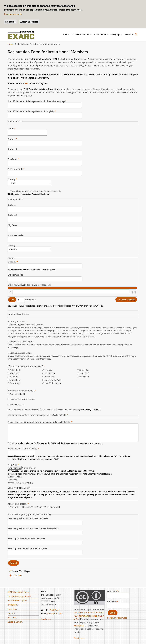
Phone (11, 129)
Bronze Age (15, 383)
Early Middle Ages (53, 380)
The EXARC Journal (80, 35)
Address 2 (12, 149)
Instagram (13, 605)
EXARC (128, 35)
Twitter (12, 613)
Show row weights (126, 300)
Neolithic (14, 377)
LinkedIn (13, 609)
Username (112, 591)
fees (26, 83)
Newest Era (85, 377)
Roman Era (50, 373)
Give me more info (13, 14)
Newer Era (84, 370)
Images (12, 464)
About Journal (100, 35)
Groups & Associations (21, 353)
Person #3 (41, 507)
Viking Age (49, 377)
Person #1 (15, 507)
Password (112, 602)
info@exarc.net (55, 613)
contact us (80, 626)
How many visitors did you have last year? (28, 518)
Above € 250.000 (18, 394)
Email (12, 262)
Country (11, 179)
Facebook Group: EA (18, 600)
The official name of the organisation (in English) (31, 111)
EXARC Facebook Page (19, 592)
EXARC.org (55, 610)
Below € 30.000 (17, 405)
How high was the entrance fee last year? (27, 548)
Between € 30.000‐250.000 (22, 399)
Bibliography (116, 35)
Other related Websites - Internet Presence (29, 285)
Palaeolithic (15, 370)
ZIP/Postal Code (15, 169)
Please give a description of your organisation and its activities (39, 422)
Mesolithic (15, 373)
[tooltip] (60, 191)
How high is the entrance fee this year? (26, 538)
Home (66, 35)
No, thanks (10, 22)
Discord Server (16, 622)
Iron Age (49, 370)
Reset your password (117, 618)
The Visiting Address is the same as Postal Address (35, 191)
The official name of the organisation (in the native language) (37, 101)
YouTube (13, 618)
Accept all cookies (29, 22)
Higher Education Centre (21, 342)
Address (12, 139)
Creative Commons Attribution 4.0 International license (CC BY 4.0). (89, 616)
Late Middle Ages (53, 383)
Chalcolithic (15, 380)
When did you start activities (23, 449)
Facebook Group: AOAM (20, 596)
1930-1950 (84, 373)
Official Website (15, 275)
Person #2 (28, 507)
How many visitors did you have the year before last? (33, 528)
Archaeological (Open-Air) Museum (26, 325)
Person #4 (55, 507)
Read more (46, 619)
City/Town (12, 159)
